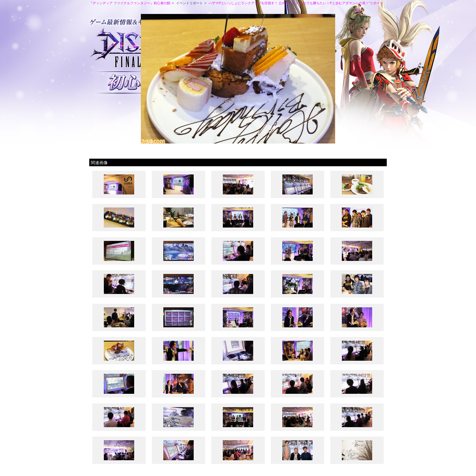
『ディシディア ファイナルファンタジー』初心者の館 (130, 3)
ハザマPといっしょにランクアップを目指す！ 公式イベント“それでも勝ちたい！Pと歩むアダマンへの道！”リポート (296, 3)
